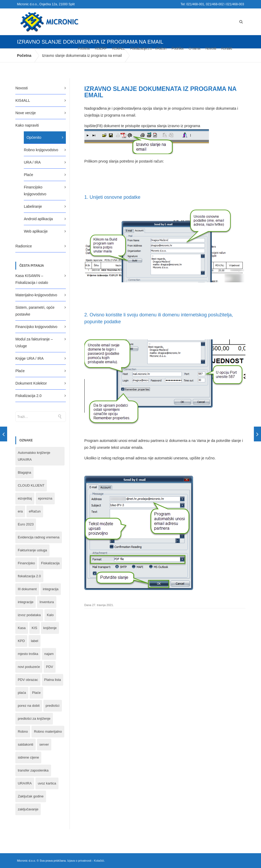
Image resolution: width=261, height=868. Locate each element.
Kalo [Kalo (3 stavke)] (50, 615)
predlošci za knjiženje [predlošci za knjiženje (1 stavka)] (34, 719)
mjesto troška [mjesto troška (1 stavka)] (28, 654)
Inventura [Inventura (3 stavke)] (47, 602)
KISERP (101, 48)
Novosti (211, 48)
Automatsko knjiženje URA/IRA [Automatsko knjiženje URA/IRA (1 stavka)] (34, 456)
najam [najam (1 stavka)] (49, 654)
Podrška (177, 48)
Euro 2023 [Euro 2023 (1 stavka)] (26, 524)
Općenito (34, 137)
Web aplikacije (36, 231)
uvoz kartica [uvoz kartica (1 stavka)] (47, 783)
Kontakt (227, 48)
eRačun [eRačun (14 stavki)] (35, 511)
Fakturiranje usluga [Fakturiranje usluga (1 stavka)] (32, 550)
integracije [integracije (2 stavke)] (26, 602)
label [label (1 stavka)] (35, 641)
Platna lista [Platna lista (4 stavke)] (53, 680)
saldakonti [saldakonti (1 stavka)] (26, 744)
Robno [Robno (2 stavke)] (23, 731)
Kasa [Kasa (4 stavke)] (22, 628)
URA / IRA (32, 162)
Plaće (28, 175)
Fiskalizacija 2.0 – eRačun (148, 48)
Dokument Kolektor (31, 383)
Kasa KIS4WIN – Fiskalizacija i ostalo (32, 279)
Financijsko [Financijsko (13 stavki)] (26, 563)
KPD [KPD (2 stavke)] (21, 641)
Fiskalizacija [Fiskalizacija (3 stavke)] (50, 563)
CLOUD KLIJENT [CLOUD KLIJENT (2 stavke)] (31, 485)
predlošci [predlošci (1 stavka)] (53, 706)
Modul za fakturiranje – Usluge (34, 343)
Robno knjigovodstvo (41, 150)
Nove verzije (26, 113)
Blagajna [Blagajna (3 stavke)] (24, 472)
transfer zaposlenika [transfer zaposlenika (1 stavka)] (33, 770)
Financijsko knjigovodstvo (35, 191)
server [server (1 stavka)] (44, 744)
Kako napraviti (27, 125)
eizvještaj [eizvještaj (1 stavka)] (25, 498)
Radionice (24, 246)
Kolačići (99, 861)
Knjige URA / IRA (29, 358)
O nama (194, 48)
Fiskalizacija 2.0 (28, 396)
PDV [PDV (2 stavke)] (50, 667)
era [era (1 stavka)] (20, 511)
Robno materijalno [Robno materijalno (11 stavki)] (48, 731)
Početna (84, 48)
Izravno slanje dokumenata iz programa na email (160, 92)
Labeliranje (33, 206)
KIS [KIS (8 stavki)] (35, 628)
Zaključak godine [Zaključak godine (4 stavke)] (31, 796)
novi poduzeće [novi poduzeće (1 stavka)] (29, 667)
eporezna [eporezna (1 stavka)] (45, 498)
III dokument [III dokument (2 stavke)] (27, 589)
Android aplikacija (38, 219)
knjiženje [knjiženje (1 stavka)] (50, 628)
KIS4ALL (118, 48)
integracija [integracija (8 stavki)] (51, 589)
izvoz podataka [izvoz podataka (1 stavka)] (29, 615)
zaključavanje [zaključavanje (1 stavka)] (28, 809)
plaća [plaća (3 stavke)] (22, 693)
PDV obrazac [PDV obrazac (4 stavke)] (28, 680)
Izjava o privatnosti (79, 861)
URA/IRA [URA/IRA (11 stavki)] (25, 783)
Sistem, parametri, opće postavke (35, 311)
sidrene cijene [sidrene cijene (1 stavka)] (28, 757)
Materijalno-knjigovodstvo (36, 295)
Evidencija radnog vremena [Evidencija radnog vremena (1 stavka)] (39, 537)
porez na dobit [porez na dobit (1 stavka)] (29, 706)
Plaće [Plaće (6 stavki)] (36, 693)
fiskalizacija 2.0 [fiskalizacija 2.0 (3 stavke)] (29, 576)
